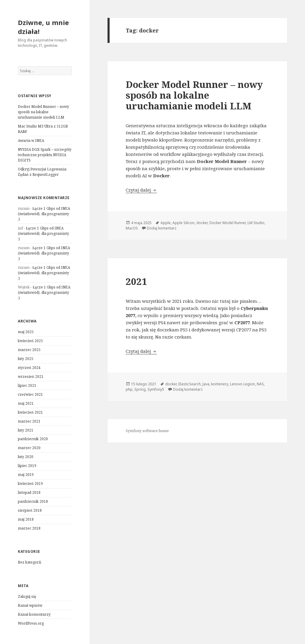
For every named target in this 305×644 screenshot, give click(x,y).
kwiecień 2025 (30, 341)
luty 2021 (26, 430)
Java (206, 384)
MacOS (132, 228)
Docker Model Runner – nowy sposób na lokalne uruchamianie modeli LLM (43, 112)
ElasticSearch (190, 384)
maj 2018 (26, 519)
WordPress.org (31, 623)
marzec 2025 (29, 350)
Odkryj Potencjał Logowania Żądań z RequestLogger (42, 172)
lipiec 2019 (27, 466)
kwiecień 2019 (30, 484)
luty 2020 (26, 457)
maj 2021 (26, 403)
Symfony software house (147, 431)
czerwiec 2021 (30, 394)
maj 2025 (26, 332)
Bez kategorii (29, 562)
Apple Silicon (183, 223)
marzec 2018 (29, 528)
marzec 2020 (29, 448)
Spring (140, 389)
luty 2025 (26, 359)
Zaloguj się (27, 596)
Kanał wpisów (30, 605)
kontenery (220, 384)
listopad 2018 (29, 492)
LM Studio (256, 223)
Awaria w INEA (31, 141)
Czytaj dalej (141, 190)
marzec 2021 (29, 421)
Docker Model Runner (228, 223)
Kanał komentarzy (34, 614)
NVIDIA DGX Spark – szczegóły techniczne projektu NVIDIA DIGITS (45, 155)
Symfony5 (156, 389)
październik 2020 (33, 439)
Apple (166, 223)
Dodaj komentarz (162, 228)
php (129, 389)
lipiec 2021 (27, 385)
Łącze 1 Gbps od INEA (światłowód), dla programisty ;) (44, 214)
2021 (136, 281)
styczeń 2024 (29, 368)
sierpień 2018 (30, 510)
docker (202, 223)
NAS (260, 384)
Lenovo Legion (242, 384)
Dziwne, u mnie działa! (43, 27)
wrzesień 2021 (31, 377)
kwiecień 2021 (30, 412)
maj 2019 (26, 475)
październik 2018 (33, 501)
